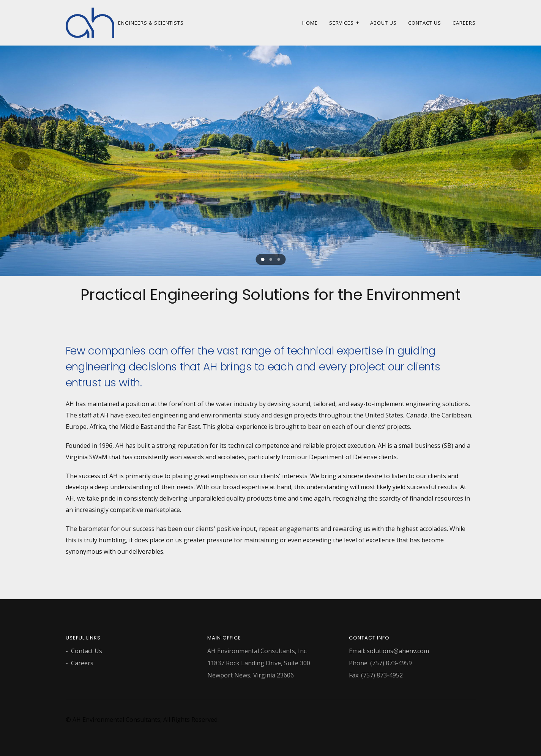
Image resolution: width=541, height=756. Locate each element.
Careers (464, 23)
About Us (383, 23)
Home (310, 23)
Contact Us (425, 23)
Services (341, 23)
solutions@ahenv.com (398, 651)
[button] (263, 259)
